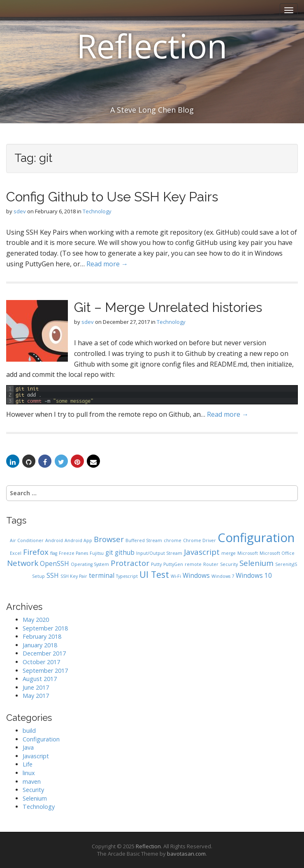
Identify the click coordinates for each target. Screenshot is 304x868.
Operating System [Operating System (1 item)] (90, 564)
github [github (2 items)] (125, 552)
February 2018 (42, 636)
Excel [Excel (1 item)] (16, 553)
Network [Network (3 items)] (23, 563)
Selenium (35, 798)
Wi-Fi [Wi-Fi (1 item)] (176, 576)
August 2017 (40, 679)
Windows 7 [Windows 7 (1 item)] (223, 576)
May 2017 (36, 696)
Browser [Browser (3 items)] (109, 539)
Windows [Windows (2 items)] (196, 575)
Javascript (36, 756)
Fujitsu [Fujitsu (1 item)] (97, 553)
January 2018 (40, 645)
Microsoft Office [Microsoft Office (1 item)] (277, 553)
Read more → (107, 264)
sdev (20, 211)
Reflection (152, 45)
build (29, 731)
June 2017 (36, 687)
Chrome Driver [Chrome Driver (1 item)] (200, 540)
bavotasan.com (186, 854)
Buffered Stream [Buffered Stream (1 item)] (144, 540)
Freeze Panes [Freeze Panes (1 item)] (73, 553)
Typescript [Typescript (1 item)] (127, 576)
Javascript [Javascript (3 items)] (202, 552)
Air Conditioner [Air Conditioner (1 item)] (27, 540)
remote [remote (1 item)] (193, 564)
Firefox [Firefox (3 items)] (36, 552)
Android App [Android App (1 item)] (78, 540)
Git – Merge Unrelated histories (168, 307)
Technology (97, 211)
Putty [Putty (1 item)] (156, 564)
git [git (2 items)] (109, 552)
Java (28, 747)
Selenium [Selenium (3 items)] (256, 563)
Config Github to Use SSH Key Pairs (112, 197)
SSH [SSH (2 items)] (53, 575)
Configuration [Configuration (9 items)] (256, 538)
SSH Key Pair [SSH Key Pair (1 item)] (74, 576)
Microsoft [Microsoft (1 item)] (248, 553)
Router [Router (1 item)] (211, 564)
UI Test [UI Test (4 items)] (154, 574)
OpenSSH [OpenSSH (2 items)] (55, 563)
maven (32, 781)
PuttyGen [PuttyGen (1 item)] (173, 564)
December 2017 (44, 653)
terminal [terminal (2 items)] (102, 575)
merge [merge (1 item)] (229, 553)
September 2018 (45, 628)
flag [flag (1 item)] (54, 553)
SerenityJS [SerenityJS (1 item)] (286, 564)
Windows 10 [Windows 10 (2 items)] (254, 575)
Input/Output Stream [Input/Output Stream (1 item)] (159, 553)
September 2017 (45, 671)
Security (33, 790)
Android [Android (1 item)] (54, 540)
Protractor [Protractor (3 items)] (130, 563)
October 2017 (41, 662)
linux (29, 773)
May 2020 (36, 620)
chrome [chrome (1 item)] (173, 540)
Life (28, 764)
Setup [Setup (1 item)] (38, 576)
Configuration (41, 739)
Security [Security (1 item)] (229, 564)
